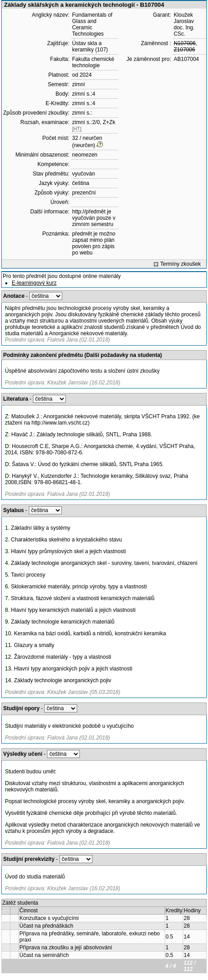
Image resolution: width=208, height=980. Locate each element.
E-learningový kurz (34, 283)
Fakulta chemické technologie (93, 62)
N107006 (185, 43)
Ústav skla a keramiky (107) (90, 46)
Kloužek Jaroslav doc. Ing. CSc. (184, 24)
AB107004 (186, 59)
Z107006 (184, 50)
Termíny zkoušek (180, 264)
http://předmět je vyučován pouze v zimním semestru (94, 218)
